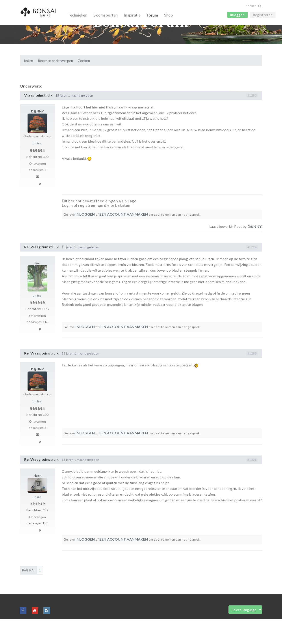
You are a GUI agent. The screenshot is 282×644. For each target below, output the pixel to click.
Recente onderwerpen (56, 85)
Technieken (77, 15)
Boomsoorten (106, 15)
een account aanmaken (124, 239)
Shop (168, 15)
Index (29, 85)
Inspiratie (132, 15)
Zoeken (84, 85)
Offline (37, 168)
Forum (153, 15)
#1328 (252, 484)
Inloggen (237, 15)
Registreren (263, 15)
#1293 (252, 120)
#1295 (252, 378)
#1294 (252, 272)
